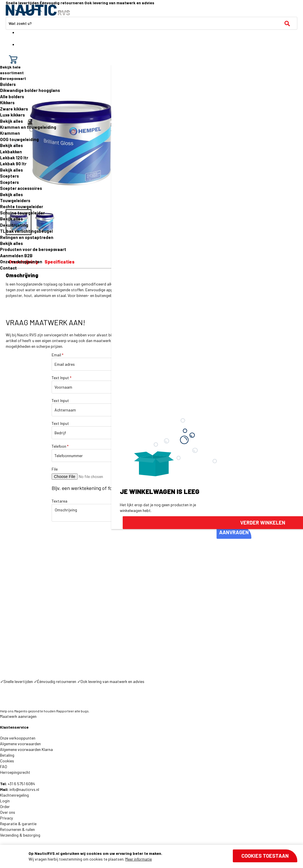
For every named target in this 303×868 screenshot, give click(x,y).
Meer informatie (139, 859)
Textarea (59, 501)
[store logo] (38, 10)
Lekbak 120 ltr (14, 158)
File (55, 469)
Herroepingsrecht (15, 772)
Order (5, 806)
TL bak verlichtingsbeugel (26, 231)
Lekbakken (11, 152)
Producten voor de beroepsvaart (33, 249)
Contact (8, 268)
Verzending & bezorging (20, 835)
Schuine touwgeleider (22, 213)
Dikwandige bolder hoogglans (30, 90)
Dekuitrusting (14, 225)
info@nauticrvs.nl (24, 789)
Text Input (61, 378)
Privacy (6, 818)
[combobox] (151, 23)
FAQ (4, 766)
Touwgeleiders (15, 200)
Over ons (8, 812)
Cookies (7, 761)
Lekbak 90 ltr (13, 164)
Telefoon (60, 446)
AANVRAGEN (234, 532)
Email (57, 355)
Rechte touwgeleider (22, 206)
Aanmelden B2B (16, 256)
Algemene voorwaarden (20, 744)
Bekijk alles (11, 121)
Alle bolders (12, 97)
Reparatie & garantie (18, 824)
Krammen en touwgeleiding (28, 127)
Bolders (8, 84)
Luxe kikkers (12, 115)
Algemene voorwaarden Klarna (26, 749)
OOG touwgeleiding (19, 139)
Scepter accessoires (21, 188)
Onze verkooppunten (21, 262)
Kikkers (7, 103)
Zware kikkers (14, 109)
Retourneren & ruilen (17, 829)
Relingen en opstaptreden (27, 237)
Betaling (7, 755)
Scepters (9, 176)
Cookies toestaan (265, 856)
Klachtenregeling (14, 795)
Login (5, 801)
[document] (163, 856)
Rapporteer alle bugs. (73, 711)
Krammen (10, 133)
